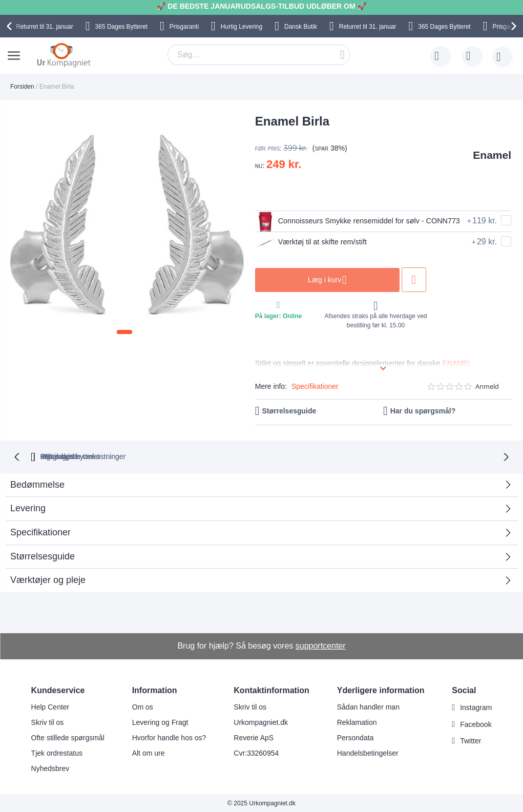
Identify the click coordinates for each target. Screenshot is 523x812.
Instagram (476, 706)
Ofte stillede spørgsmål (68, 737)
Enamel (492, 155)
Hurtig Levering (242, 27)
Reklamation (357, 721)
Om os (143, 706)
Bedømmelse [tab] (37, 484)
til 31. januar (45, 27)
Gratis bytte (221, 455)
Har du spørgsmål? (423, 411)
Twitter (470, 740)
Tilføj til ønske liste (432, 280)
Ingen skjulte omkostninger (312, 455)
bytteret (143, 455)
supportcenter (321, 645)
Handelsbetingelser (368, 752)
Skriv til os (48, 721)
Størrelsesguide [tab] (43, 555)
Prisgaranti (184, 27)
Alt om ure (149, 752)
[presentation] (11, 26)
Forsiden (22, 87)
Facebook (476, 723)
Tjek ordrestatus (57, 752)
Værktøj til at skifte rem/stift (316, 242)
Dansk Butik (301, 27)
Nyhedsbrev (50, 767)
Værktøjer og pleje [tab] (48, 579)
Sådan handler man (368, 706)
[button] (124, 332)
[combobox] (259, 55)
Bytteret (121, 27)
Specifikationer (315, 386)
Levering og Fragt (160, 721)
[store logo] (64, 55)
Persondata (355, 737)
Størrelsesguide (289, 411)
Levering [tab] (28, 507)
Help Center (50, 706)
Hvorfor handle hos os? (169, 737)
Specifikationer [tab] (40, 531)
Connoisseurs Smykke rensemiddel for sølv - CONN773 (348, 221)
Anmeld (487, 387)
